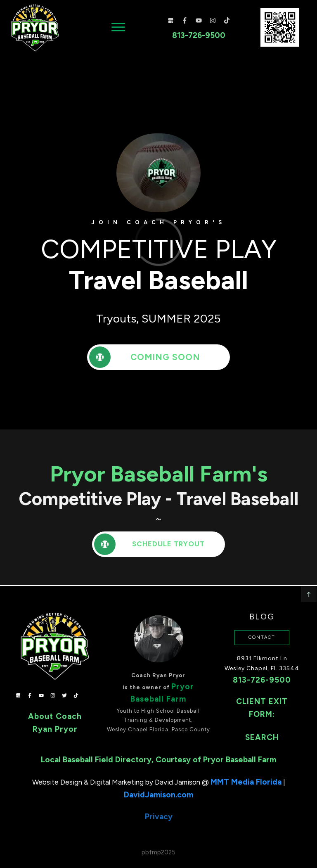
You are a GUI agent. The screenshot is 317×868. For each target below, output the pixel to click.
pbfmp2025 (158, 842)
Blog (262, 606)
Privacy (159, 807)
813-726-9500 (262, 670)
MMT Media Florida (246, 772)
